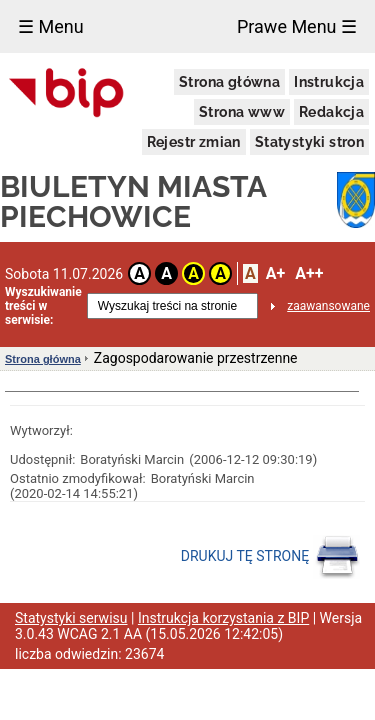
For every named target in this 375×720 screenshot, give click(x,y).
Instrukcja (329, 82)
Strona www (242, 112)
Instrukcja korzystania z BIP (223, 618)
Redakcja (331, 112)
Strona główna (229, 82)
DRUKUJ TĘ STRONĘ (270, 557)
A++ (309, 273)
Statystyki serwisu (71, 618)
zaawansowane (328, 306)
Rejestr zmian (194, 142)
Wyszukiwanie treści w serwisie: (43, 306)
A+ (275, 273)
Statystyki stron (309, 142)
